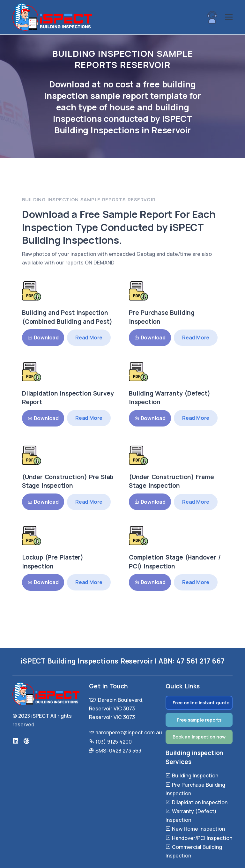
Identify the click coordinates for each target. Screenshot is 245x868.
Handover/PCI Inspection (202, 838)
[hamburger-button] (229, 18)
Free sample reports (199, 720)
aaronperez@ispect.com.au (129, 732)
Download (43, 338)
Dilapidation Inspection (200, 802)
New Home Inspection (198, 829)
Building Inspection (195, 775)
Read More (89, 338)
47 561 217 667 (200, 661)
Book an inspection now (199, 737)
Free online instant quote (201, 703)
